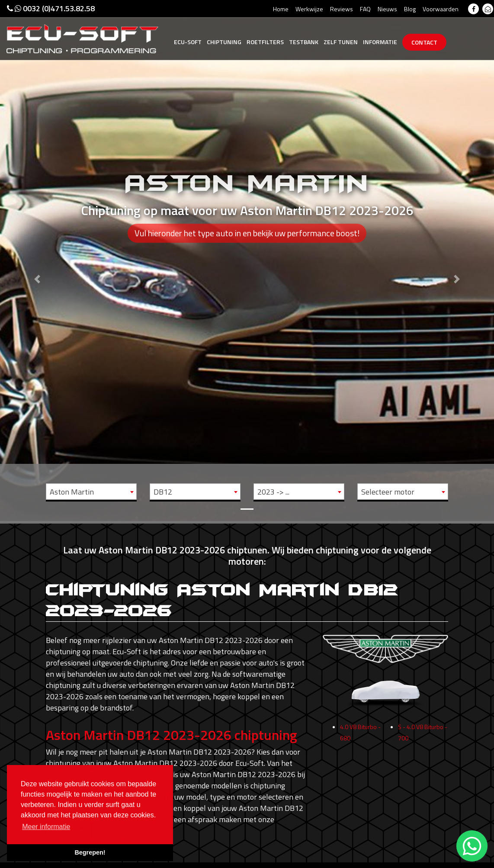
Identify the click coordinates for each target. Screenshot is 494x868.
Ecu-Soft (188, 42)
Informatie (380, 42)
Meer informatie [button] (46, 827)
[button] (37, 260)
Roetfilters (265, 42)
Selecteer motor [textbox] (388, 492)
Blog (410, 9)
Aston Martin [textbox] (72, 492)
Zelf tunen (341, 42)
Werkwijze (309, 9)
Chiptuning (224, 42)
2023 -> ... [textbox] (273, 492)
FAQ (365, 9)
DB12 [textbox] (163, 492)
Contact (424, 42)
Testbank (304, 42)
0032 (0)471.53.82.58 (51, 8)
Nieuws (387, 9)
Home (281, 9)
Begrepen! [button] (90, 852)
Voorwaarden (441, 9)
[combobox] (91, 492)
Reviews (342, 9)
